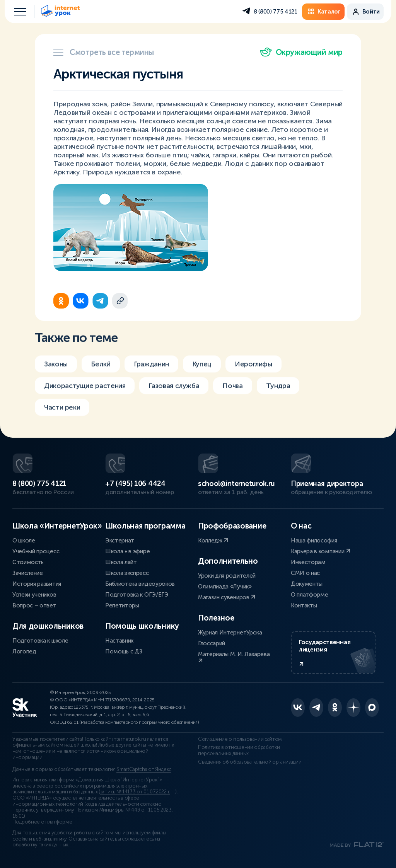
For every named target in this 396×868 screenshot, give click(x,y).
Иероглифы (253, 368)
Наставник (119, 641)
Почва (232, 389)
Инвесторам (308, 562)
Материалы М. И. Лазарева (234, 657)
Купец (202, 368)
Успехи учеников (34, 595)
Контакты (304, 605)
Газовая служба (174, 389)
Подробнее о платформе (42, 822)
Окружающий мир (301, 52)
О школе (24, 541)
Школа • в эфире (127, 551)
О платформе (309, 595)
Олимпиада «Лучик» (225, 587)
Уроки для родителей (227, 576)
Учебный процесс (36, 551)
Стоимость (28, 562)
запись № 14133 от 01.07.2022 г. (135, 792)
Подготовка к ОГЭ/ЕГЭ (137, 595)
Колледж (213, 541)
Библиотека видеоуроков (140, 584)
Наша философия (314, 541)
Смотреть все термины (104, 52)
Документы (307, 584)
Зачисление (28, 573)
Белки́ (101, 368)
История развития (37, 584)
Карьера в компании (321, 551)
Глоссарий (212, 643)
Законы (56, 368)
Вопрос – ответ (34, 605)
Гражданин (151, 368)
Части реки (62, 411)
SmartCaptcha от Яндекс (144, 769)
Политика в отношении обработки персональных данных (239, 750)
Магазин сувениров (227, 597)
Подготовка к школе (40, 641)
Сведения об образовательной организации (250, 762)
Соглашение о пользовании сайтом (240, 739)
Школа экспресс (127, 573)
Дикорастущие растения (85, 389)
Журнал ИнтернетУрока (230, 633)
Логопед (24, 651)
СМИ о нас (305, 573)
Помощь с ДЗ (124, 651)
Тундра (278, 389)
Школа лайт (121, 562)
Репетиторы (122, 605)
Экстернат (120, 541)
